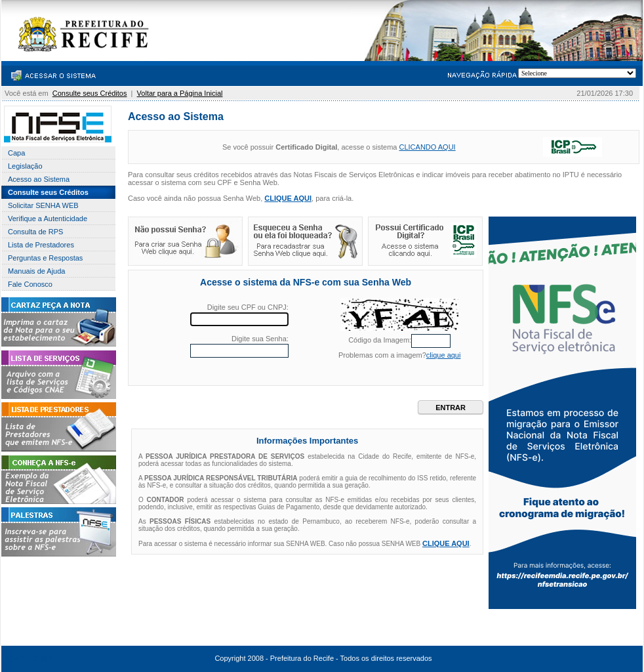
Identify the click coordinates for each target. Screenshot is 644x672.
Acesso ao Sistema (39, 179)
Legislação (25, 166)
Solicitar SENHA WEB (43, 205)
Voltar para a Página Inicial (180, 93)
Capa (16, 153)
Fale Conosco (30, 284)
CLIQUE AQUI (288, 198)
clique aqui (444, 355)
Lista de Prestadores (41, 245)
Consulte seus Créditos (90, 93)
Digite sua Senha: (260, 339)
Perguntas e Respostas (45, 258)
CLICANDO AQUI (427, 147)
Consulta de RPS (35, 232)
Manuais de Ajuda (36, 271)
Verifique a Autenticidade (48, 219)
